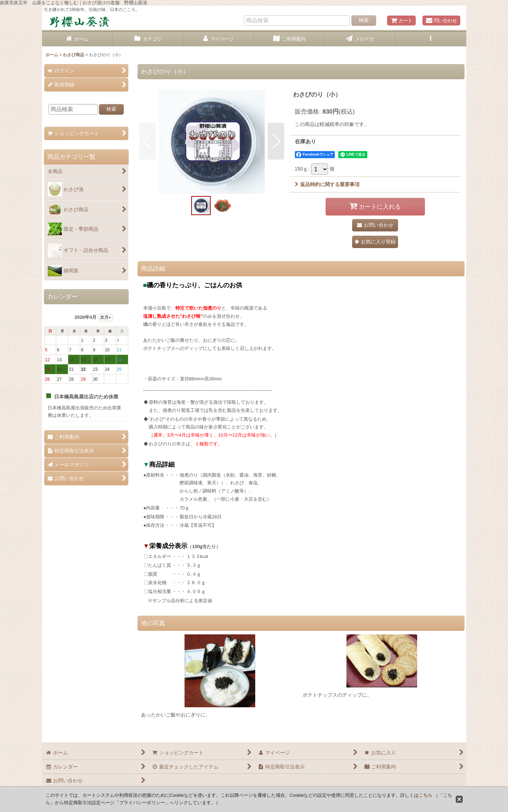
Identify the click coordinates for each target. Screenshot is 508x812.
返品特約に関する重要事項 (327, 184)
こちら (425, 795)
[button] (431, 39)
